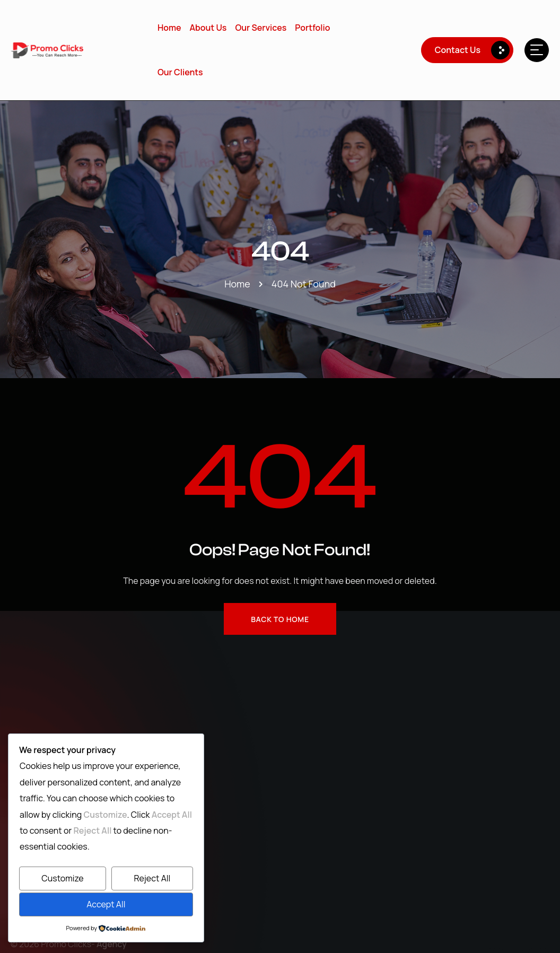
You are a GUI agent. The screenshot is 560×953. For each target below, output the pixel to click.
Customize (62, 878)
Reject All (152, 878)
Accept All (106, 904)
